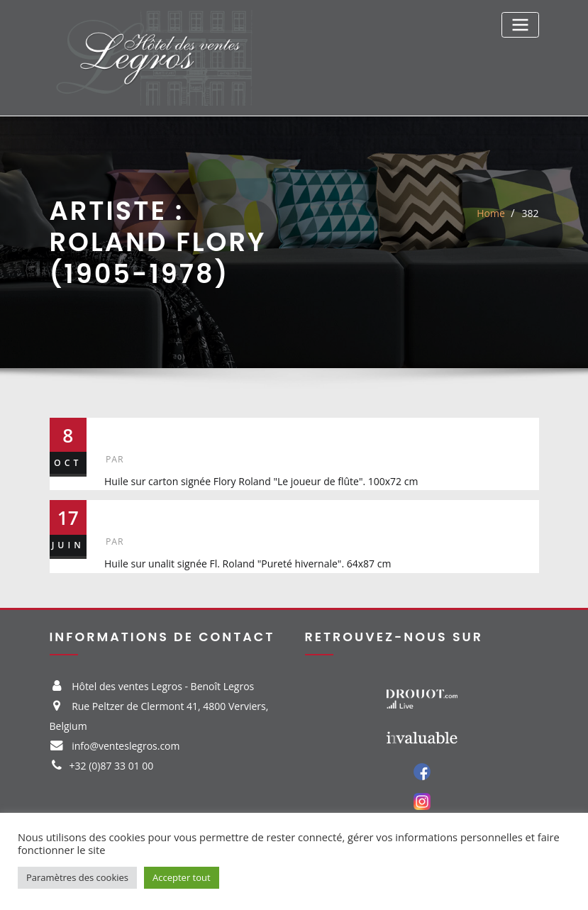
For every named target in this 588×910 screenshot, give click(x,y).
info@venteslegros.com (126, 746)
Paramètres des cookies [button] (77, 877)
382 (530, 213)
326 (125, 512)
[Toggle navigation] (520, 24)
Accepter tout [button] (182, 877)
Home (491, 213)
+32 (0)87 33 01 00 (112, 766)
